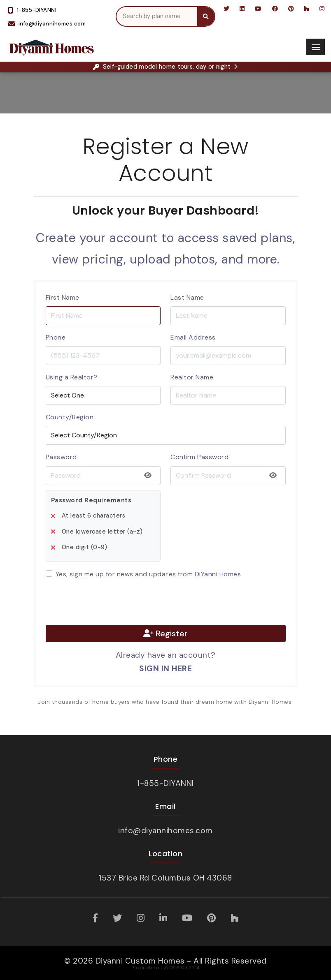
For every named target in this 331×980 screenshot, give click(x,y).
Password (61, 457)
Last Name (187, 297)
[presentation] (108, 602)
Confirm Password (199, 457)
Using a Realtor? (72, 377)
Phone (56, 337)
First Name (63, 297)
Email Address (193, 337)
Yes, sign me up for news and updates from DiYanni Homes (148, 574)
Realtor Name (192, 377)
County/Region (70, 417)
